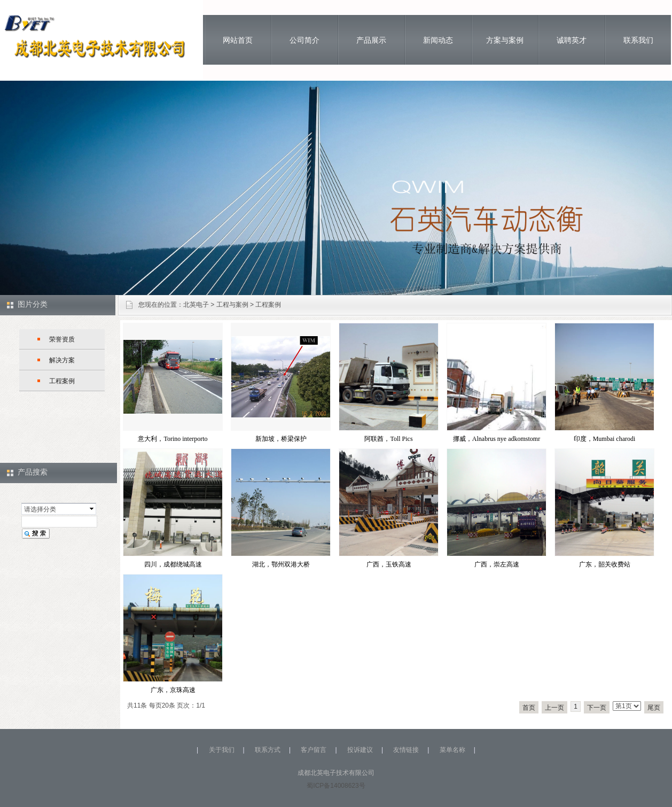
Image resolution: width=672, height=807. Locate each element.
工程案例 (268, 305)
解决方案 (62, 360)
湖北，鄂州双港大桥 (281, 564)
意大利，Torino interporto (173, 439)
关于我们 (222, 750)
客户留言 (314, 750)
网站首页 (238, 40)
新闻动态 (438, 40)
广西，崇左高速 (497, 564)
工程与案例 (232, 305)
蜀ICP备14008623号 (336, 786)
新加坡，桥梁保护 (281, 439)
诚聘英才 (572, 40)
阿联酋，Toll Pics (388, 439)
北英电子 (196, 305)
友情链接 (406, 750)
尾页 (654, 708)
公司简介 (304, 40)
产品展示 (371, 40)
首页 (529, 708)
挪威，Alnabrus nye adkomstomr (497, 439)
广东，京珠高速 (173, 690)
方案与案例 (505, 40)
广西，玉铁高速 (389, 564)
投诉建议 (360, 750)
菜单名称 (452, 750)
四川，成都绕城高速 (173, 564)
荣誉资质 (62, 339)
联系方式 (268, 750)
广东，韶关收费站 (605, 564)
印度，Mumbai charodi (605, 439)
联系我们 (638, 40)
